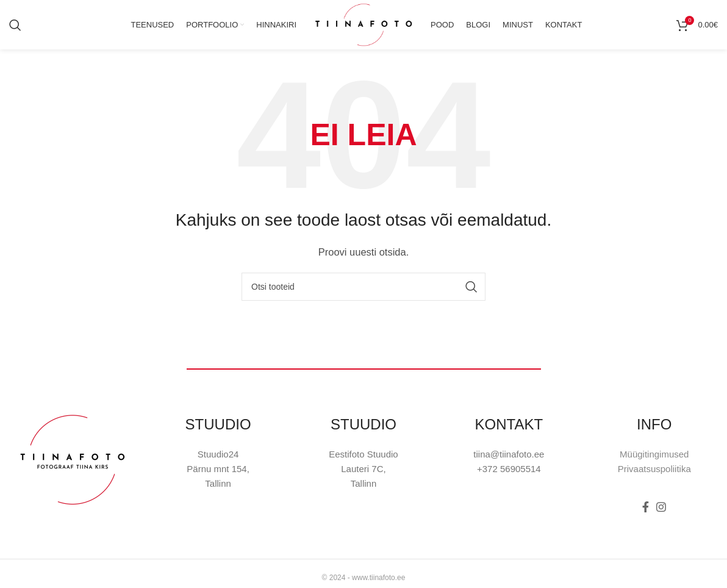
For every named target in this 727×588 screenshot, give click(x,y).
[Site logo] (363, 30)
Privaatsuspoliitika (654, 480)
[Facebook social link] (646, 518)
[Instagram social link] (661, 518)
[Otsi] (15, 30)
